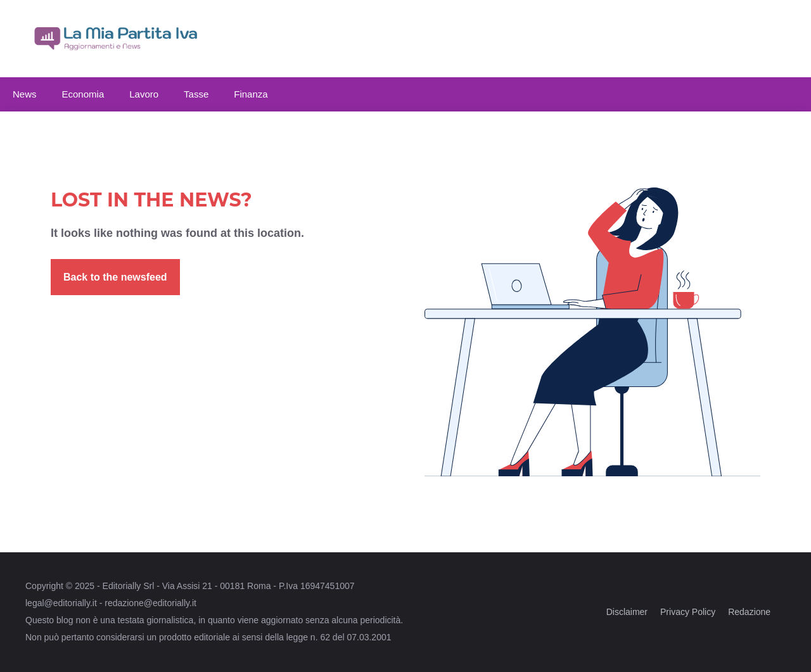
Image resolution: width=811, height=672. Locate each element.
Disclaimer (627, 612)
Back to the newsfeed (115, 277)
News (25, 94)
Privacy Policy (688, 612)
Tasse (196, 94)
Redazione (749, 612)
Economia (83, 94)
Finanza (251, 94)
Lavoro (144, 94)
